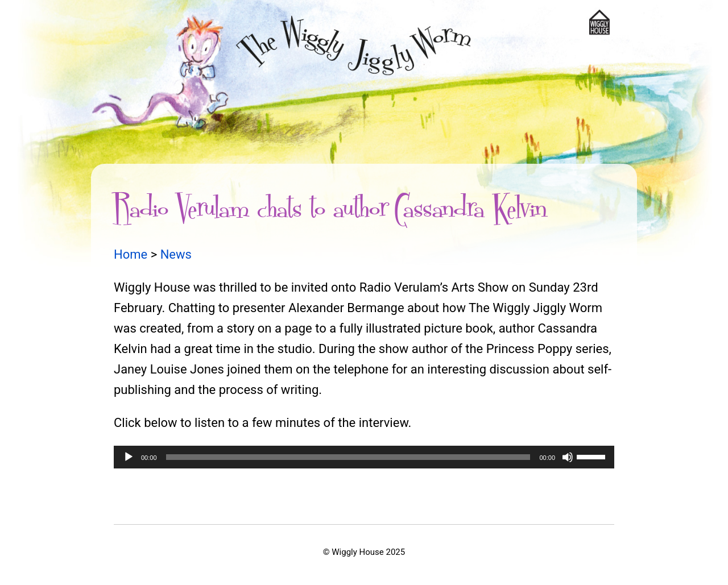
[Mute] (568, 457)
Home (131, 254)
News (176, 254)
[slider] (348, 457)
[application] (364, 457)
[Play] (129, 457)
